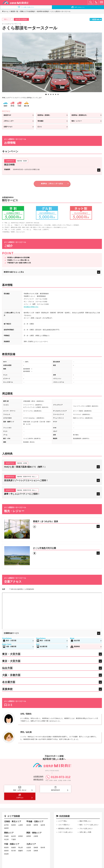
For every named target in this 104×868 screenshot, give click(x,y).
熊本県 (43, 840)
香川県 (13, 843)
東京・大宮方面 (9, 641)
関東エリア (9, 825)
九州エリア (31, 837)
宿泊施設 (40, 121)
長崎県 (36, 840)
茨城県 (6, 829)
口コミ (40, 127)
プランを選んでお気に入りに (26, 7)
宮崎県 (36, 843)
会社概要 (8, 855)
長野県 (36, 817)
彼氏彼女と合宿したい (66, 821)
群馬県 (21, 829)
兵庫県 (36, 829)
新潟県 (29, 817)
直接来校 (75, 647)
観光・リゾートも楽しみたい (89, 817)
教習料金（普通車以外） (80, 115)
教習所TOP (7, 115)
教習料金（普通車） (44, 115)
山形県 (21, 817)
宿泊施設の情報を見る (31, 307)
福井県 (43, 817)
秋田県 (13, 817)
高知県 (6, 846)
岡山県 (21, 840)
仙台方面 (75, 641)
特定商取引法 (22, 855)
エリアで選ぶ (63, 814)
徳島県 (6, 843)
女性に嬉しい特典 (85, 825)
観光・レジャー (77, 121)
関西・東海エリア (34, 825)
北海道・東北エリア (13, 814)
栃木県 (13, 829)
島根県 (13, 840)
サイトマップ (10, 857)
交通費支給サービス (52, 633)
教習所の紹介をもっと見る (52, 272)
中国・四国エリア (12, 837)
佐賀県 (29, 840)
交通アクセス (8, 127)
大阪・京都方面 (9, 647)
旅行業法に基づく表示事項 (42, 855)
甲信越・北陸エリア (35, 814)
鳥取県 (6, 840)
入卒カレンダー (9, 121)
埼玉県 (6, 832)
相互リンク (83, 855)
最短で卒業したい (85, 814)
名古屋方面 (42, 647)
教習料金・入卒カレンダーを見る (52, 184)
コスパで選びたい (64, 817)
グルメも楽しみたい (86, 821)
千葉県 (13, 832)
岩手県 (6, 817)
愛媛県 (21, 843)
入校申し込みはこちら (78, 7)
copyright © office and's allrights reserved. (85, 867)
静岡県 (29, 829)
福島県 (6, 821)
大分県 (29, 843)
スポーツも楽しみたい (66, 825)
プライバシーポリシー (66, 855)
